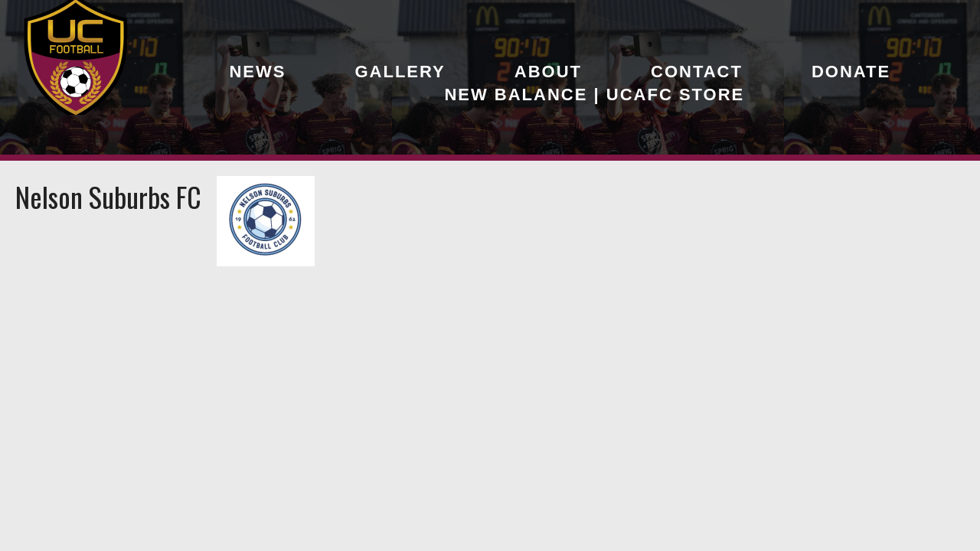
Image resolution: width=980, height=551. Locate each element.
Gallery (400, 72)
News (257, 72)
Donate (851, 72)
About (548, 72)
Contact (697, 72)
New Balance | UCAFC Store (594, 95)
